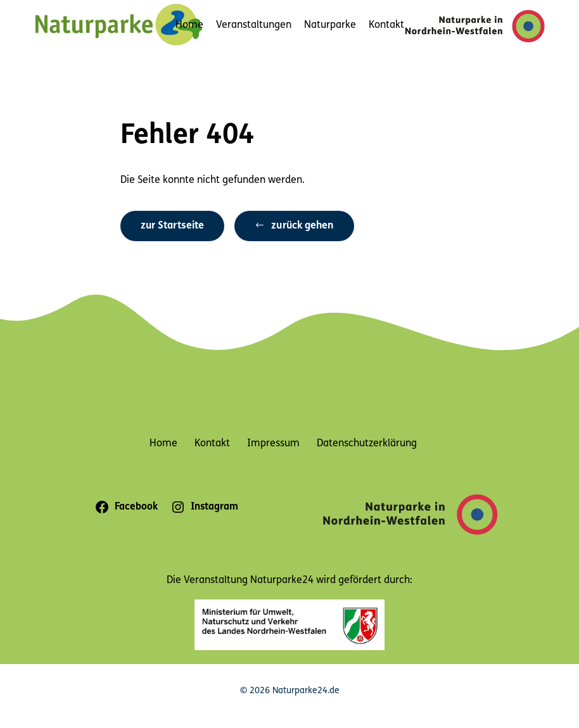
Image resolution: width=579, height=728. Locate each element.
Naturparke (330, 25)
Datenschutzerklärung (367, 444)
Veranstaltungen (254, 25)
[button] (294, 226)
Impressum (273, 444)
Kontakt (386, 25)
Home (189, 25)
